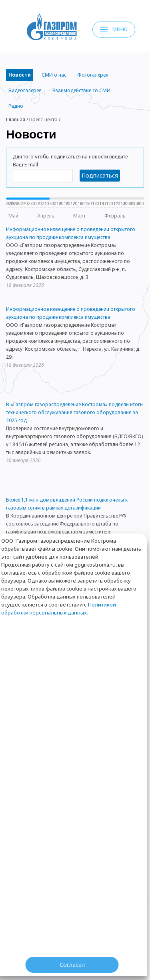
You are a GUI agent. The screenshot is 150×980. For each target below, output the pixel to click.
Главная (16, 120)
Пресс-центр (43, 120)
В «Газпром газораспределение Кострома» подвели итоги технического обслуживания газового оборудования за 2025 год (74, 412)
